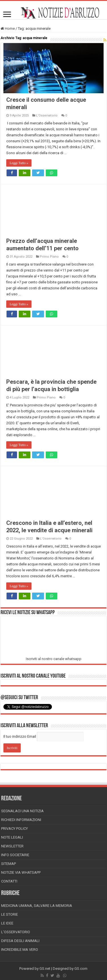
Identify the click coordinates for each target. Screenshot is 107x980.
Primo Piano (49, 257)
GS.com (81, 969)
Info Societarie (15, 855)
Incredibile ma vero (20, 950)
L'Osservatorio (47, 115)
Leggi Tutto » (19, 163)
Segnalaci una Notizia (22, 811)
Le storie (10, 914)
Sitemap (9, 864)
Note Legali (12, 837)
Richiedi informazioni (21, 820)
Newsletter (12, 846)
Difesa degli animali (20, 941)
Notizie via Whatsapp (21, 872)
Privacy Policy (14, 829)
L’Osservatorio (16, 932)
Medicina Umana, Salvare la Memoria (37, 906)
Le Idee (7, 923)
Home (8, 28)
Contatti (9, 881)
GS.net (45, 969)
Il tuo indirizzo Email (20, 736)
